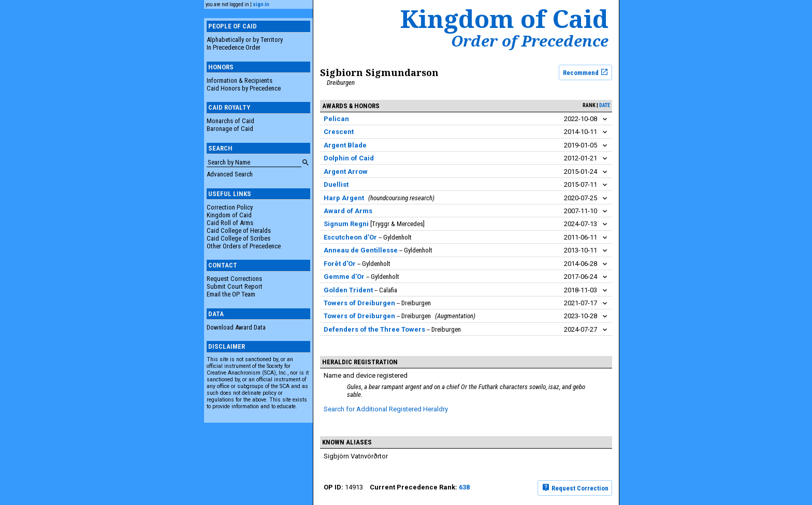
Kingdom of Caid (229, 215)
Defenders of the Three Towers (375, 329)
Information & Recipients (240, 80)
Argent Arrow (346, 172)
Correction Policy (230, 207)
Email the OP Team (231, 294)
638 (464, 487)
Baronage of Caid (230, 129)
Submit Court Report (235, 286)
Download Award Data (236, 327)
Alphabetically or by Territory (245, 40)
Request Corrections (234, 279)
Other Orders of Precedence (244, 246)
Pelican (336, 119)
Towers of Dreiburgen (359, 303)
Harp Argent (344, 198)
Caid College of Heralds (239, 231)
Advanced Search (230, 174)
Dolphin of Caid (349, 158)
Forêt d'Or (340, 264)
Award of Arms (348, 211)
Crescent (339, 132)
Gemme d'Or (344, 277)
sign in (261, 4)
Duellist (336, 184)
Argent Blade (345, 145)
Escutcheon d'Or (350, 237)
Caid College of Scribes (238, 238)
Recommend (586, 72)
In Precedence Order (234, 47)
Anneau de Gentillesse (361, 250)
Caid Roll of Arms (230, 223)
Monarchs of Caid (230, 121)
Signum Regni (346, 224)
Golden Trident (348, 290)
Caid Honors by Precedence (244, 88)
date (605, 105)
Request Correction (575, 487)
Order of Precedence (530, 41)
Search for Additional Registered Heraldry (386, 409)
